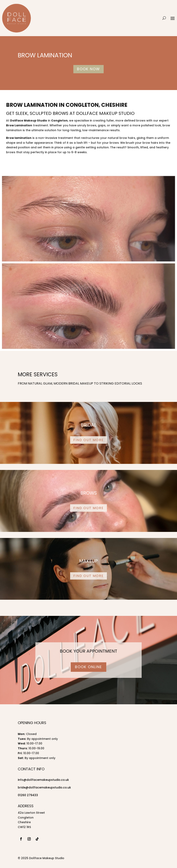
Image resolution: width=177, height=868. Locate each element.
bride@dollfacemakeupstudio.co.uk (44, 787)
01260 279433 (28, 795)
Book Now (88, 69)
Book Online (88, 667)
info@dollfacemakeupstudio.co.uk (43, 780)
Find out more (88, 440)
